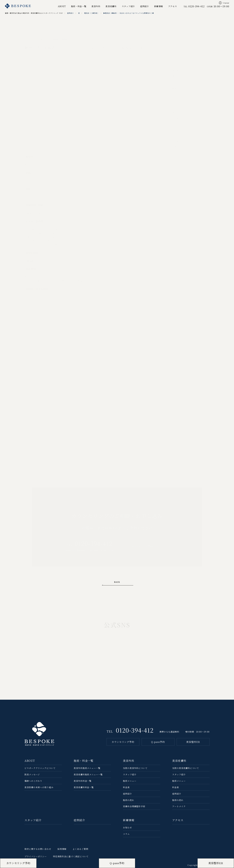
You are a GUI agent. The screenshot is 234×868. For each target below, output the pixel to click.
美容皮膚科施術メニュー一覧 (88, 774)
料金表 (126, 787)
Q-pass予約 (158, 742)
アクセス (173, 6)
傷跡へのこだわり (33, 781)
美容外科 (96, 6)
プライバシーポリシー (36, 856)
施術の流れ (129, 800)
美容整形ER (193, 742)
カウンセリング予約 (123, 742)
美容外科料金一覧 (83, 781)
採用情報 (62, 849)
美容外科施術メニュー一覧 (87, 768)
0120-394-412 (135, 730)
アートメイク (179, 806)
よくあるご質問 (80, 849)
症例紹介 (145, 6)
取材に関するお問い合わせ (38, 849)
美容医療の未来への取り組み (39, 787)
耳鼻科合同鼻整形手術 (134, 806)
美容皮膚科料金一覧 (84, 787)
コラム (126, 834)
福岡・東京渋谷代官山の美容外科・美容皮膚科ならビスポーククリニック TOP (34, 13)
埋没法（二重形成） (91, 13)
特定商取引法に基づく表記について (71, 856)
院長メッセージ (32, 774)
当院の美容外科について (135, 768)
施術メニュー (130, 781)
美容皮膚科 (111, 6)
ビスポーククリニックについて (40, 768)
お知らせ (127, 827)
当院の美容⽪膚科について (186, 768)
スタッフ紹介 (128, 6)
